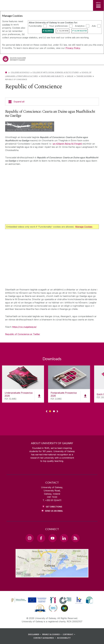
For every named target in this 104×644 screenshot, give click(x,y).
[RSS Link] (75, 538)
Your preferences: (59, 26)
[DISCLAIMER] (35, 634)
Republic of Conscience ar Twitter (23, 334)
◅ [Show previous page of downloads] (47, 411)
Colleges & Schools (20, 72)
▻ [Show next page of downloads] (57, 411)
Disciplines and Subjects (52, 76)
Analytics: (80, 26)
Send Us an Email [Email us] (54, 511)
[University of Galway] (14, 60)
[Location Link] (52, 575)
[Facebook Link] (41, 538)
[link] (28, 600)
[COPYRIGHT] (69, 634)
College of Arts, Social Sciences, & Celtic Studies (56, 72)
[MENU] (98, 5)
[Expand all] (52, 102)
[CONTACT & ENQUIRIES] (45, 638)
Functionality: (35, 26)
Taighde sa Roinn (84, 76)
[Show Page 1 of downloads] (50, 411)
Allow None (64, 31)
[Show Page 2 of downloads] (54, 411)
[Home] (6, 72)
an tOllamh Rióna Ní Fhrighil (67, 144)
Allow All (49, 31)
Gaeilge (70, 76)
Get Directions (54, 507)
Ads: (94, 26)
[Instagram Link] (30, 538)
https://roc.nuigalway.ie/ (24, 327)
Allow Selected (81, 31)
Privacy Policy (73, 48)
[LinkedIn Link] (64, 538)
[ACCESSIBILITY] (64, 638)
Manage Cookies (84, 227)
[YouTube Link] (53, 538)
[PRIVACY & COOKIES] (52, 634)
